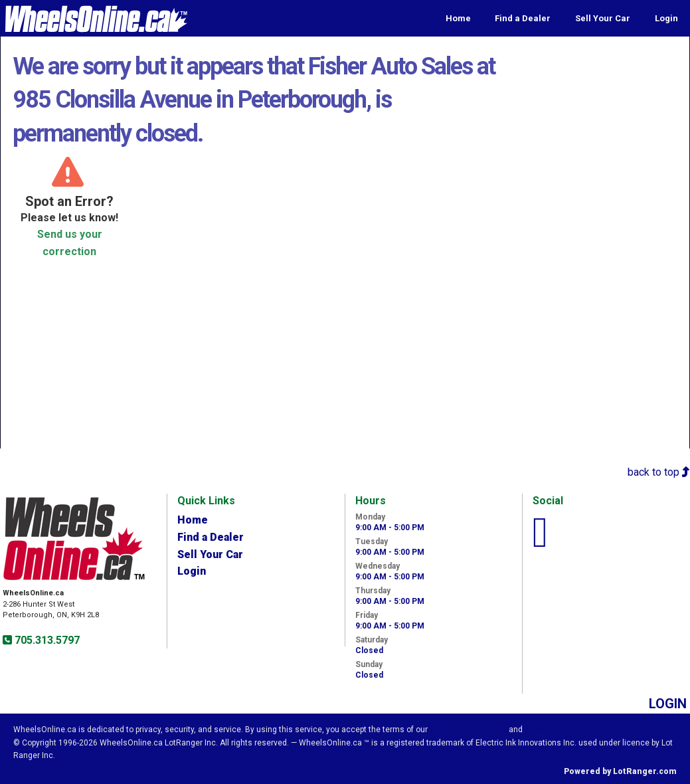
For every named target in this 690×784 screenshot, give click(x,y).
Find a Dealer (523, 18)
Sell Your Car (603, 18)
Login (666, 18)
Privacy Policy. (554, 730)
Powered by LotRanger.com (620, 771)
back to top (659, 472)
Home (458, 18)
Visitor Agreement (468, 730)
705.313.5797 (46, 640)
